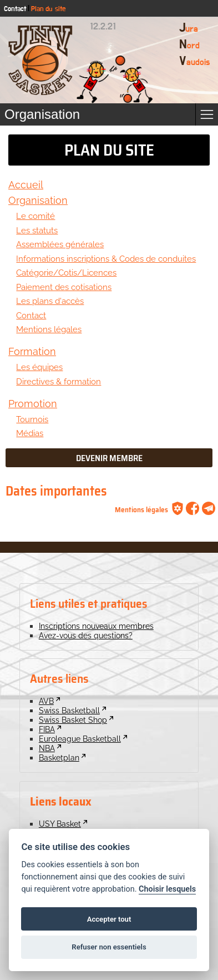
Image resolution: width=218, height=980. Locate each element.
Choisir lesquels (167, 889)
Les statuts (37, 230)
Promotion (33, 404)
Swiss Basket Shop (73, 720)
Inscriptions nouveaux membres (96, 626)
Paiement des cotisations (64, 287)
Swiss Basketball (69, 710)
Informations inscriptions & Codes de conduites (106, 259)
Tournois (32, 419)
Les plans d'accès (50, 301)
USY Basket (60, 824)
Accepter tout (109, 919)
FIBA (47, 729)
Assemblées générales (60, 244)
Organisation (38, 200)
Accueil (26, 185)
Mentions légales (49, 329)
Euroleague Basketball (80, 739)
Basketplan (59, 757)
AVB (46, 701)
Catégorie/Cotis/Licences (66, 272)
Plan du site (49, 9)
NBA (47, 748)
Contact (15, 9)
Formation (32, 351)
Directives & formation (59, 381)
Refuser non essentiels (109, 947)
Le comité (36, 216)
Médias (30, 433)
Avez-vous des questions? (86, 635)
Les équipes (39, 367)
